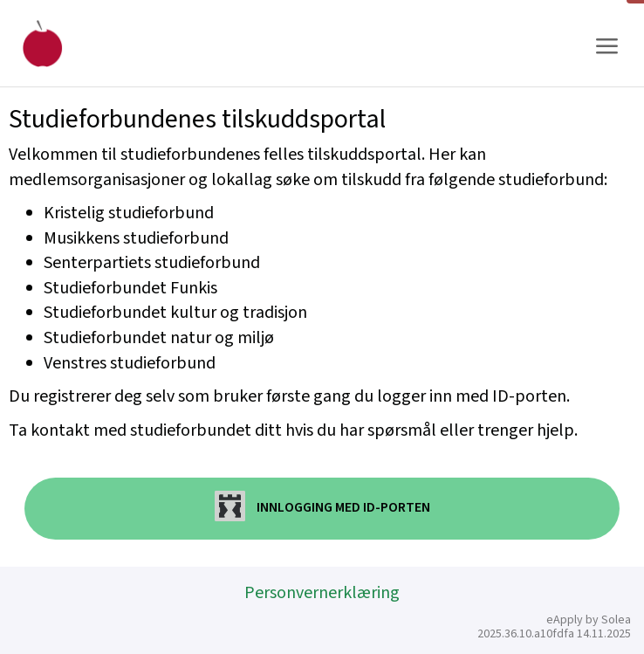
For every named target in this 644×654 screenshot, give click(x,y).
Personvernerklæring (322, 593)
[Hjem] (42, 43)
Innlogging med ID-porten (322, 506)
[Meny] (606, 47)
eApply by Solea (589, 620)
